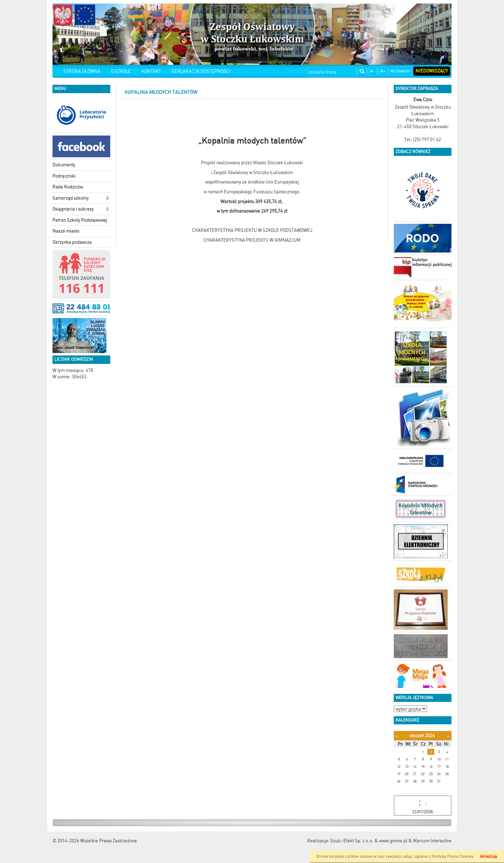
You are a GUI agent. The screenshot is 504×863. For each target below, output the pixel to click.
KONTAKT (151, 71)
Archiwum (400, 71)
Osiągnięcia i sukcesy (73, 209)
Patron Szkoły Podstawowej (80, 220)
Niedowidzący (432, 71)
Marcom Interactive (432, 841)
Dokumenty (64, 165)
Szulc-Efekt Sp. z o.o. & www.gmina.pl (369, 841)
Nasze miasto (66, 231)
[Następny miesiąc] (448, 736)
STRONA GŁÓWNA (82, 71)
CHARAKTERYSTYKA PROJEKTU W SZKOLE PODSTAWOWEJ (252, 230)
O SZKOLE (121, 71)
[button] (107, 199)
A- (372, 71)
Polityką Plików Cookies (453, 857)
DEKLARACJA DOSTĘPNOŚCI (201, 71)
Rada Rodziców (68, 187)
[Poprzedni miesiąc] (396, 736)
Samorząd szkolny (71, 198)
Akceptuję (488, 857)
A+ (383, 71)
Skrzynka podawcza (72, 242)
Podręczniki (64, 176)
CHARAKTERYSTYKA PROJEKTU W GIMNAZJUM (252, 240)
